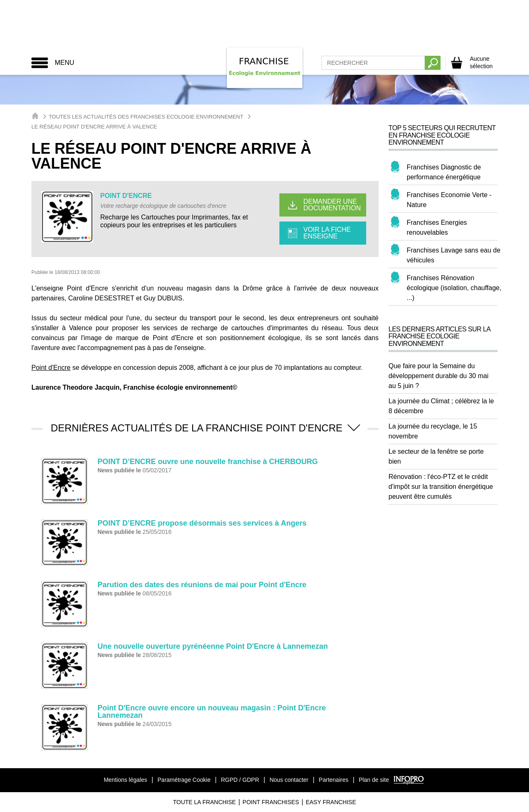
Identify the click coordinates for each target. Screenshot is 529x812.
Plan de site (374, 780)
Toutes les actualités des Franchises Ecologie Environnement (146, 117)
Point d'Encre (51, 368)
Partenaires (334, 780)
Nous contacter (289, 780)
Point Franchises (271, 802)
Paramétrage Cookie (184, 780)
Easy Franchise (331, 802)
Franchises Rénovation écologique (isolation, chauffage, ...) (454, 288)
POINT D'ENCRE (126, 196)
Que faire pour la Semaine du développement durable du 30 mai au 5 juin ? (438, 376)
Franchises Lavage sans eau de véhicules (454, 255)
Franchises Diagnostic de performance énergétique (444, 172)
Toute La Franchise (204, 802)
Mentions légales (125, 780)
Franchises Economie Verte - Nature (449, 200)
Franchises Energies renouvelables (437, 227)
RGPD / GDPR (240, 780)
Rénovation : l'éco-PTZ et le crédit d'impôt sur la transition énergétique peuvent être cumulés (441, 487)
